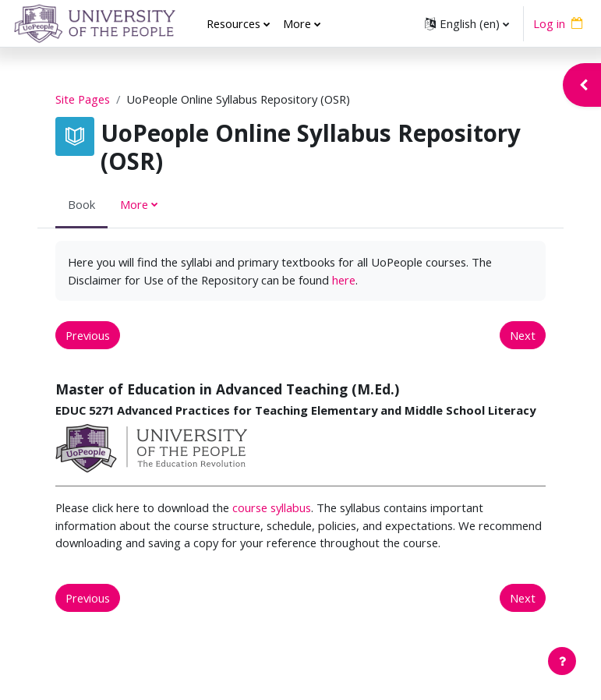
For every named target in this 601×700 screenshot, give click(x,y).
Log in (549, 23)
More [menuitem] (297, 23)
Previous (88, 335)
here (344, 280)
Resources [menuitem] (233, 23)
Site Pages (83, 99)
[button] (467, 23)
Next (523, 335)
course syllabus (272, 507)
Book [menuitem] (81, 204)
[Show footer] (562, 661)
